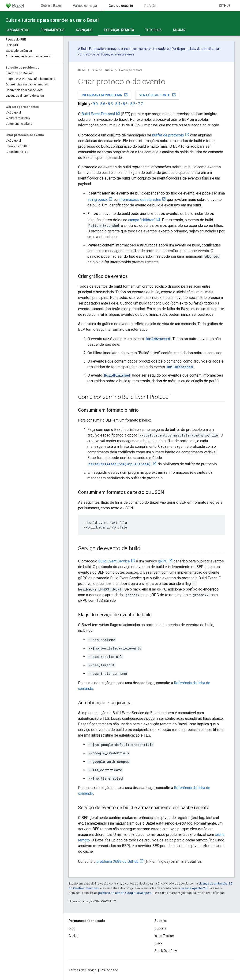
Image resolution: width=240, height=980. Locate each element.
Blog (72, 928)
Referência (153, 6)
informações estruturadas (140, 200)
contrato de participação (96, 54)
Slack (158, 943)
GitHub (225, 6)
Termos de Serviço (82, 970)
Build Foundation (93, 49)
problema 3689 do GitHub (118, 861)
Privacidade (109, 970)
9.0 (95, 104)
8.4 (118, 104)
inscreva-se (126, 54)
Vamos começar (85, 6)
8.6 (103, 104)
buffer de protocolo (168, 135)
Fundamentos (52, 30)
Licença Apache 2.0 (194, 888)
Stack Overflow (166, 951)
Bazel (82, 70)
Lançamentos (17, 30)
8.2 (133, 104)
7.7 (140, 104)
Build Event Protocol (98, 114)
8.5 (110, 104)
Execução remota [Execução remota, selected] (119, 30)
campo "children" (142, 220)
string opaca (97, 200)
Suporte (160, 928)
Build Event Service (114, 561)
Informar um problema (105, 95)
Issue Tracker (164, 936)
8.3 (125, 104)
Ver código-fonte (158, 95)
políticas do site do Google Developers (125, 893)
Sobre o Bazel (51, 6)
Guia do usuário (102, 70)
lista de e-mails (201, 49)
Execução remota (131, 70)
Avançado (84, 30)
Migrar (179, 30)
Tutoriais (154, 30)
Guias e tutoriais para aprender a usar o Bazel (52, 20)
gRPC (163, 561)
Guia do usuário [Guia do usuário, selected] (121, 6)
